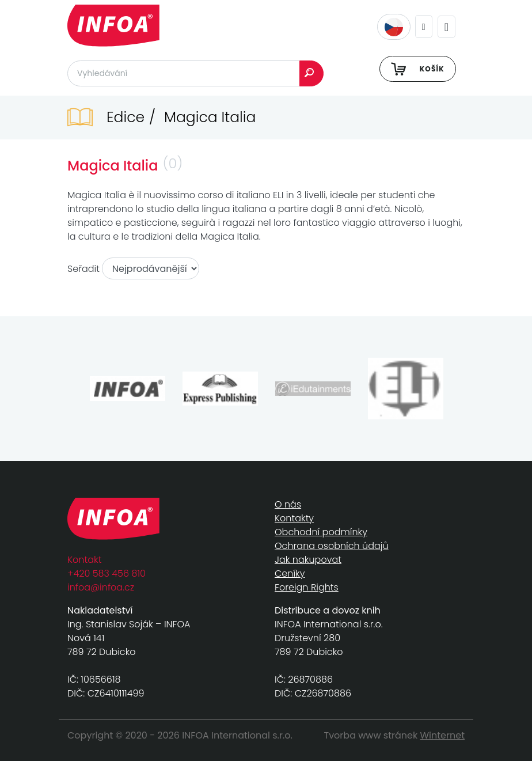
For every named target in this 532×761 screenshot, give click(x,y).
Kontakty (294, 518)
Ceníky (290, 573)
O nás (288, 504)
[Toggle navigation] (447, 27)
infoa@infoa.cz (101, 587)
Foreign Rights (307, 587)
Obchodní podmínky (321, 532)
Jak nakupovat (308, 560)
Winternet (443, 735)
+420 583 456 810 (107, 573)
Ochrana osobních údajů (332, 546)
